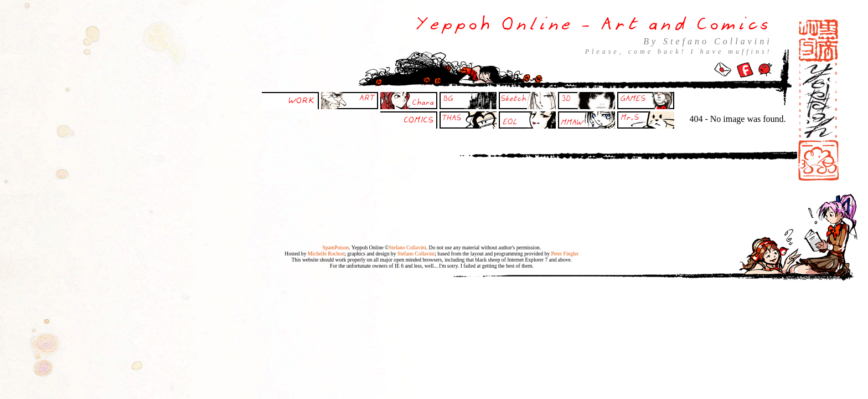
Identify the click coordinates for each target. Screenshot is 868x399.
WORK (302, 100)
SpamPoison (335, 247)
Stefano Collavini (407, 247)
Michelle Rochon (326, 254)
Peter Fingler (565, 254)
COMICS (419, 119)
